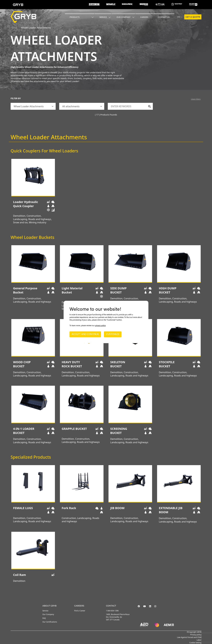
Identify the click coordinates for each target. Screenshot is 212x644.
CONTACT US (164, 17)
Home (14, 28)
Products (75, 17)
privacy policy (100, 326)
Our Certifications (50, 622)
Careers (144, 17)
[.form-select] (33, 106)
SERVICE (103, 17)
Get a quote (193, 17)
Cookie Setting (195, 643)
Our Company (123, 17)
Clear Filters (196, 99)
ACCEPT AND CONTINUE (85, 334)
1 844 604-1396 (112, 611)
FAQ (44, 618)
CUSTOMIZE (113, 334)
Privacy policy (196, 635)
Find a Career (80, 611)
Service (45, 611)
